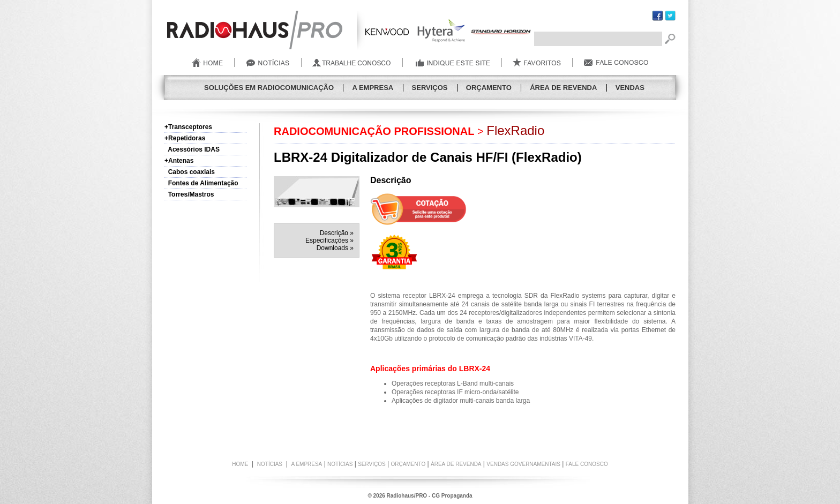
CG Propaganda (452, 496)
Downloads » (335, 248)
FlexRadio (515, 130)
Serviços (430, 88)
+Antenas (179, 161)
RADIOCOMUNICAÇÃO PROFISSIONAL (374, 131)
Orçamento (489, 88)
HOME (240, 464)
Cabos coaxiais (190, 172)
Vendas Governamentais (523, 464)
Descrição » (337, 233)
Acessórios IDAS (192, 149)
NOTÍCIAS (270, 464)
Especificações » (329, 240)
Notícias (340, 464)
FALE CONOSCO (587, 464)
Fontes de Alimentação (201, 183)
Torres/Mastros (189, 194)
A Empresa (373, 88)
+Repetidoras (185, 138)
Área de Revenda (563, 88)
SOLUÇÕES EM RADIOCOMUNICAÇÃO (269, 88)
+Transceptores (188, 127)
